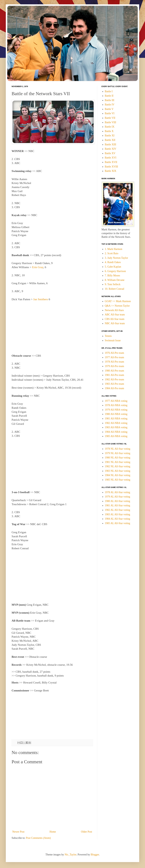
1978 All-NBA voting (116, 405)
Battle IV (110, 105)
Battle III (110, 100)
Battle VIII (110, 122)
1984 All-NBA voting (116, 432)
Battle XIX (111, 171)
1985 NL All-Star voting (118, 480)
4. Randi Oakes (113, 262)
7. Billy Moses (113, 275)
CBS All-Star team (115, 319)
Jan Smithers (41, 299)
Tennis (108, 336)
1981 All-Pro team (114, 375)
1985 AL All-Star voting (118, 523)
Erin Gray (38, 267)
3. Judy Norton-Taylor (116, 258)
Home (53, 832)
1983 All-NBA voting (116, 427)
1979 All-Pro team (114, 366)
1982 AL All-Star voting (118, 510)
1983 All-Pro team (114, 384)
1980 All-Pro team (114, 371)
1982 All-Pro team (114, 379)
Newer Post (18, 832)
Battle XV (110, 153)
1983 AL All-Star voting (118, 514)
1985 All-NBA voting (116, 436)
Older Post (87, 832)
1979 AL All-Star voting (118, 497)
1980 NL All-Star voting (118, 458)
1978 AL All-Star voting (118, 492)
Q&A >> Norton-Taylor (117, 306)
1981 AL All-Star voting (118, 505)
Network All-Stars (114, 310)
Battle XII (110, 140)
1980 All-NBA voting (116, 414)
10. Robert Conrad (114, 289)
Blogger (95, 855)
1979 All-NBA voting (116, 410)
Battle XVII (111, 162)
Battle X (109, 131)
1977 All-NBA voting (116, 401)
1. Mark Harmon (114, 249)
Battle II (109, 96)
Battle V (109, 109)
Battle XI (110, 136)
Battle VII (110, 118)
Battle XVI (111, 158)
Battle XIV (111, 149)
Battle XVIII (111, 167)
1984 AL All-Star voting (118, 519)
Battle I (109, 91)
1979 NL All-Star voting (118, 453)
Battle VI (110, 113)
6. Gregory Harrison (115, 271)
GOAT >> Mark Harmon (118, 301)
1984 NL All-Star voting (118, 475)
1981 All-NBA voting (116, 419)
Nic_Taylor (71, 855)
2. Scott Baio (112, 253)
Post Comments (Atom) (38, 838)
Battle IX (110, 127)
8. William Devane (115, 280)
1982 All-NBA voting (116, 423)
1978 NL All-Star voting (118, 449)
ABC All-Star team (115, 315)
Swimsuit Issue (113, 340)
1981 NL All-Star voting (118, 462)
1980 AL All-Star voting (118, 501)
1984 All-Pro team (114, 388)
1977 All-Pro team (114, 357)
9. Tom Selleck (113, 284)
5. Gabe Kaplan (113, 267)
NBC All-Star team (115, 323)
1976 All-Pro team (114, 353)
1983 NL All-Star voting (118, 471)
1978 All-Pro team (114, 362)
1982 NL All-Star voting (118, 466)
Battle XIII (110, 144)
